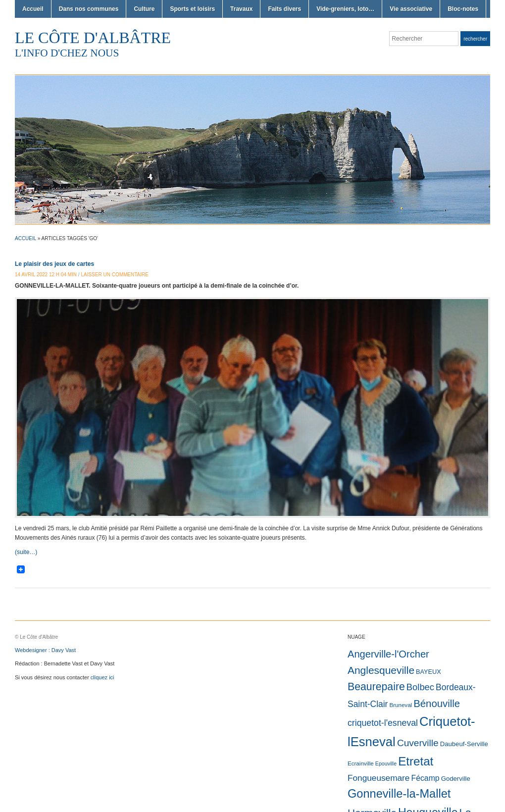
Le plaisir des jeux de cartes (54, 264)
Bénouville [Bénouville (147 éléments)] (437, 704)
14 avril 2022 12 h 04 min (46, 275)
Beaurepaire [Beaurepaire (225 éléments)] (376, 687)
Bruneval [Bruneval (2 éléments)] (401, 705)
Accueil (33, 9)
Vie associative (411, 9)
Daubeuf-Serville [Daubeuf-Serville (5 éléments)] (464, 744)
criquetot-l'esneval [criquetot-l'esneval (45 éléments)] (383, 723)
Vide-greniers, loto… (345, 9)
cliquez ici (102, 677)
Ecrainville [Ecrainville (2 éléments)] (361, 763)
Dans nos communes (89, 9)
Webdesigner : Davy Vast (45, 650)
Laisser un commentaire (115, 275)
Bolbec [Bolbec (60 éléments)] (420, 687)
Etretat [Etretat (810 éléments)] (416, 761)
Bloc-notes (463, 9)
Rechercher (475, 39)
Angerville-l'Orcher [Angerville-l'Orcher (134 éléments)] (388, 654)
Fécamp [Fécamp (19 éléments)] (425, 778)
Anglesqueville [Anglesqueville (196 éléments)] (381, 670)
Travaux (241, 9)
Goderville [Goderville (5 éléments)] (456, 779)
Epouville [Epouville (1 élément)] (386, 763)
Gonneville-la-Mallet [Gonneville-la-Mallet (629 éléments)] (399, 794)
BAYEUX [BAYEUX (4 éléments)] (429, 672)
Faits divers (284, 9)
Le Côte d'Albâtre (93, 38)
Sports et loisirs (192, 9)
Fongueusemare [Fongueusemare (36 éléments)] (379, 778)
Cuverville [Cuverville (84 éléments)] (418, 743)
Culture (144, 9)
